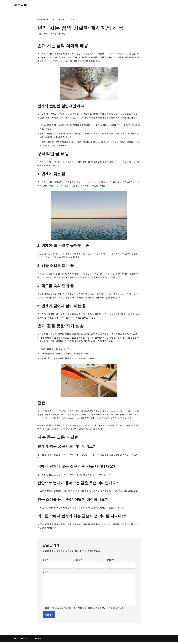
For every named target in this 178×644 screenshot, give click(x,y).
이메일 (78, 562)
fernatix (45, 34)
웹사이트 (110, 562)
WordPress (38, 641)
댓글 (45, 574)
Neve (17, 641)
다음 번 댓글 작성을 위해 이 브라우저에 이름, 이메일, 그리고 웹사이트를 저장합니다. (85, 610)
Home (40, 19)
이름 (45, 562)
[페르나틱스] (22, 5)
